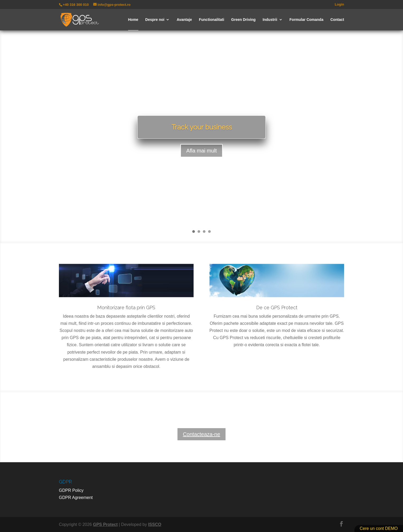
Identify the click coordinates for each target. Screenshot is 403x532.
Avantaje (184, 20)
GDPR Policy (71, 490)
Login (339, 4)
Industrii (270, 20)
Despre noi (155, 20)
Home (133, 20)
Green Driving (243, 20)
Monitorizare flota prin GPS (126, 307)
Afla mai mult (201, 152)
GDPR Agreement (76, 498)
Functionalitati (212, 20)
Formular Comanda (306, 20)
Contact (337, 20)
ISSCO (155, 524)
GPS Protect (105, 524)
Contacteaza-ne (201, 434)
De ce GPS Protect (277, 307)
